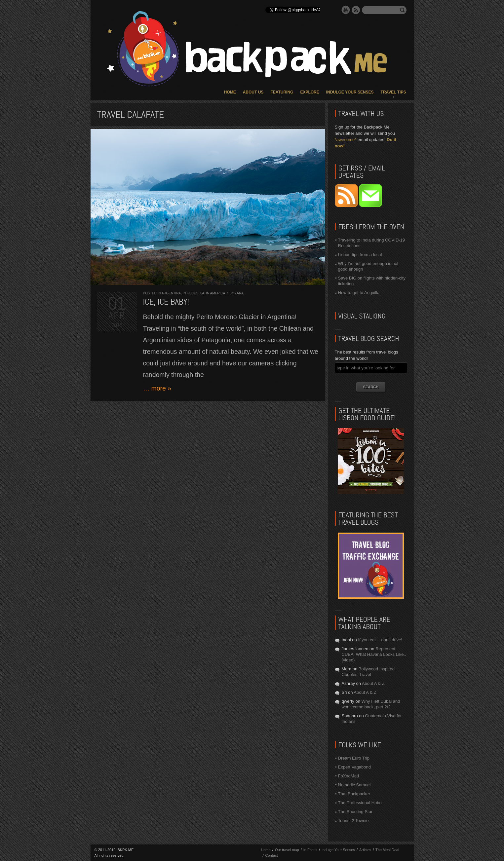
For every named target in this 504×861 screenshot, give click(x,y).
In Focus (191, 293)
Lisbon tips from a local (360, 255)
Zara (239, 293)
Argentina (171, 293)
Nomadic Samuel (354, 785)
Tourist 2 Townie (353, 821)
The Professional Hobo (360, 803)
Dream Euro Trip (354, 758)
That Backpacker (354, 794)
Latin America (213, 293)
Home (230, 92)
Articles (365, 850)
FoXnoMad (349, 776)
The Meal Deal (387, 850)
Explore (310, 92)
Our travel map (287, 850)
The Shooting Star (355, 812)
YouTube (346, 10)
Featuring (282, 92)
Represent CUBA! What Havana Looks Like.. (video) (374, 654)
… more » (157, 388)
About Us (253, 92)
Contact (272, 855)
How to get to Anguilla (359, 293)
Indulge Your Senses (350, 92)
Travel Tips (393, 92)
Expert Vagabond (355, 767)
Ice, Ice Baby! (166, 302)
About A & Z (373, 683)
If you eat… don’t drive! (380, 640)
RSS (356, 10)
